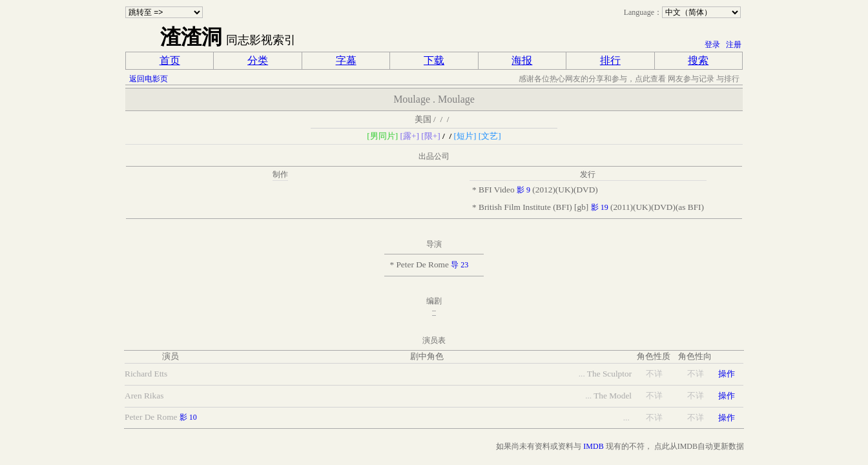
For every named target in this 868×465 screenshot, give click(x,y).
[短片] (465, 136)
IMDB (593, 446)
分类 (258, 60)
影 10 (188, 417)
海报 (522, 60)
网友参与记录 (691, 79)
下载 (434, 60)
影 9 (523, 190)
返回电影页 (149, 79)
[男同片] (382, 136)
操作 (727, 374)
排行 (610, 60)
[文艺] (490, 136)
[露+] (410, 136)
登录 (712, 45)
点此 (662, 446)
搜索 (698, 60)
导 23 (460, 265)
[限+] (430, 136)
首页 (170, 60)
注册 (734, 45)
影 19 (600, 207)
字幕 (346, 60)
